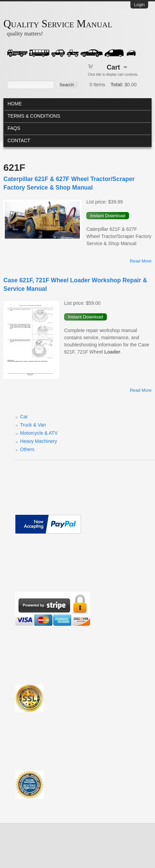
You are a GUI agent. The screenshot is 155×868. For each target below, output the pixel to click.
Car (24, 417)
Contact (19, 140)
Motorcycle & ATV (39, 433)
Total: (117, 85)
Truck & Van (33, 425)
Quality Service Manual (58, 24)
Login (139, 5)
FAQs (14, 128)
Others (27, 449)
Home (15, 104)
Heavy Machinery (39, 441)
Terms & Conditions (34, 116)
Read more (141, 261)
